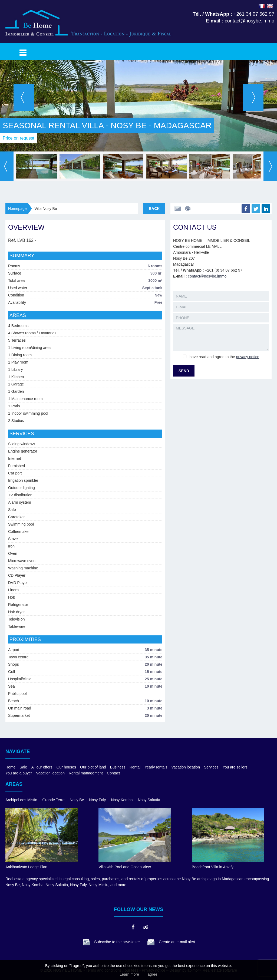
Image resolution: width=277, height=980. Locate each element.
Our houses (66, 767)
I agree (151, 974)
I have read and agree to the (223, 357)
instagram (145, 927)
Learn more (129, 974)
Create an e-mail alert (177, 942)
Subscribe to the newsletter (117, 942)
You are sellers (235, 767)
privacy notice (248, 357)
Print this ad (188, 209)
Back (154, 209)
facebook (133, 927)
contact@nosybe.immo (207, 276)
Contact (113, 773)
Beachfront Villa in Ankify (213, 867)
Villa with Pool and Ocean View (125, 867)
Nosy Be (77, 800)
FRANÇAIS (262, 6)
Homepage (17, 209)
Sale (23, 767)
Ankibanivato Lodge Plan (26, 867)
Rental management (86, 773)
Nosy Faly (97, 800)
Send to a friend (178, 209)
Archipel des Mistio (21, 800)
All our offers (42, 767)
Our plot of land (93, 767)
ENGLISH (270, 6)
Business (118, 767)
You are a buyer (19, 773)
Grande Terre (53, 800)
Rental (135, 767)
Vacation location (186, 767)
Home (10, 767)
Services (211, 767)
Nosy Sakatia (149, 800)
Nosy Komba (122, 800)
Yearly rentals (156, 767)
